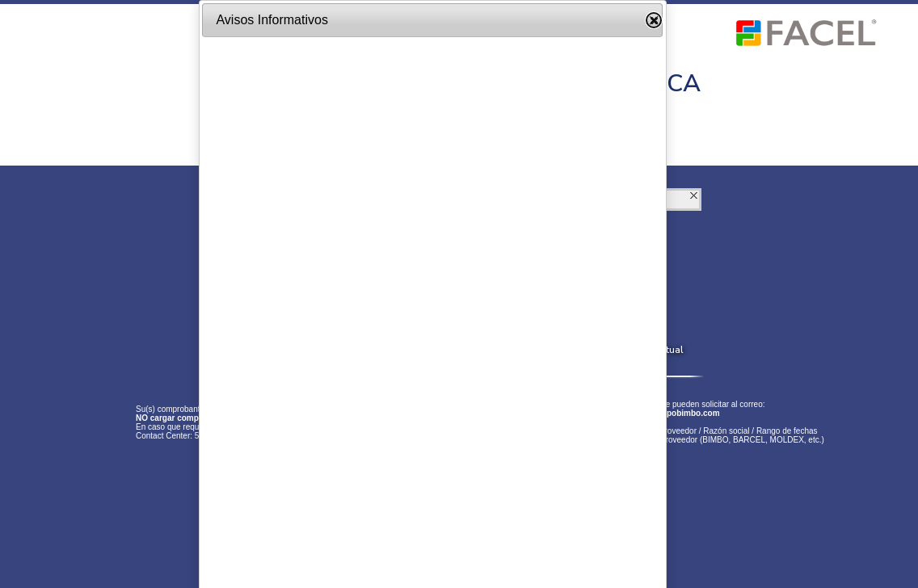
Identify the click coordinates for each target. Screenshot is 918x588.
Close (654, 20)
